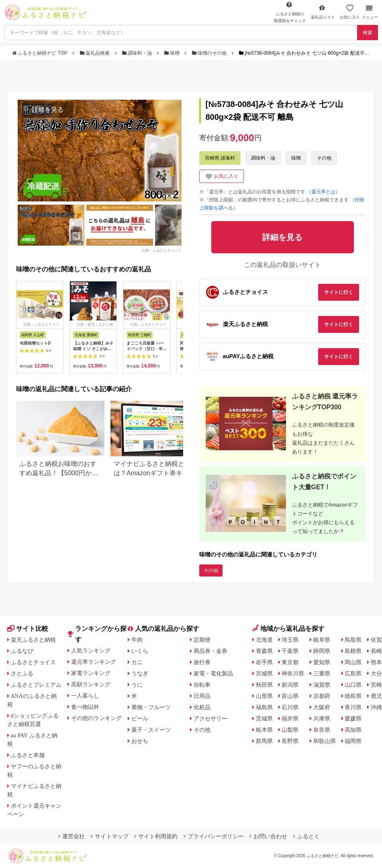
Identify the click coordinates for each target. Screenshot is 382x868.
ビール (140, 718)
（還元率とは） (323, 192)
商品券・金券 (210, 651)
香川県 (353, 707)
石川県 (290, 707)
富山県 (290, 696)
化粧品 (202, 707)
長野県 (290, 741)
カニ (137, 662)
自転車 (202, 685)
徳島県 (353, 696)
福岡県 (353, 741)
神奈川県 (293, 673)
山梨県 (290, 730)
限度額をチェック (290, 12)
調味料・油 (138, 53)
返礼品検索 (96, 53)
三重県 (322, 673)
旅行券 (202, 662)
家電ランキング (91, 673)
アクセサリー (210, 718)
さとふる (22, 673)
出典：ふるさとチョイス (162, 250)
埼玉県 (290, 640)
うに (137, 685)
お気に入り (350, 12)
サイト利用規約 (156, 836)
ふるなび (22, 651)
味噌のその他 (210, 53)
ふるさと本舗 (28, 755)
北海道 (264, 640)
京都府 (322, 696)
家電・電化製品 (213, 673)
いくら (140, 651)
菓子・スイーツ (151, 730)
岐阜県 (322, 640)
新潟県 (290, 685)
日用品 (202, 696)
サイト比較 (28, 629)
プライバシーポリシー (214, 836)
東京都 (290, 662)
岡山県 (353, 662)
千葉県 (290, 651)
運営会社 (71, 836)
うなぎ (140, 673)
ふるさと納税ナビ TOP (40, 53)
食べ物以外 (85, 707)
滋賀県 (322, 685)
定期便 (202, 640)
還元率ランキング (94, 662)
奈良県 (322, 730)
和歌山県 (325, 741)
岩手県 (264, 662)
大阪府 (322, 707)
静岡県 (322, 651)
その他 (324, 158)
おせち (140, 741)
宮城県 (264, 673)
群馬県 (264, 741)
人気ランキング (91, 650)
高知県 (353, 730)
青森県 (264, 651)
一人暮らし (85, 696)
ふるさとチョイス (33, 662)
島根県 (353, 651)
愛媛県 (353, 718)
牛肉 (137, 640)
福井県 (290, 718)
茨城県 (264, 718)
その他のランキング (96, 718)
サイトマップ (110, 836)
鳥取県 (353, 640)
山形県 (264, 696)
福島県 (264, 707)
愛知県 (322, 662)
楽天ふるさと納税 (33, 640)
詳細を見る (48, 110)
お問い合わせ (268, 836)
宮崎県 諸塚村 (220, 158)
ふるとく (306, 836)
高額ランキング (91, 684)
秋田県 (264, 685)
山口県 (353, 685)
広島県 (353, 673)
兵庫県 (322, 718)
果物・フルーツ (151, 707)
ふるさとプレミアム (36, 685)
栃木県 (264, 730)
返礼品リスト (323, 12)
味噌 (173, 53)
